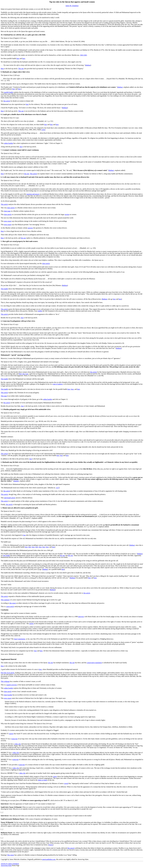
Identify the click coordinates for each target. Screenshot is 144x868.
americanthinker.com (49, 859)
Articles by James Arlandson (10, 864)
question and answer (33, 194)
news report (8, 221)
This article (33, 174)
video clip (18, 744)
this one (27, 174)
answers (30, 228)
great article (10, 606)
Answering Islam (6, 865)
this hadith (6, 555)
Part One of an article (8, 673)
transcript (14, 739)
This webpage (5, 681)
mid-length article (10, 498)
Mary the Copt (23, 374)
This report (11, 855)
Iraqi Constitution (19, 639)
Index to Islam (42, 780)
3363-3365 (83, 55)
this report (13, 603)
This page (4, 396)
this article (7, 101)
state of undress (58, 384)
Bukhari (88, 65)
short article (11, 208)
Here (2, 69)
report (55, 777)
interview (81, 617)
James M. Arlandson (72, 6)
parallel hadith (8, 92)
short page (7, 211)
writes (43, 130)
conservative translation (94, 663)
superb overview (12, 685)
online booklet (8, 143)
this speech (71, 848)
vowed (66, 783)
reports (31, 623)
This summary (5, 600)
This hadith (4, 289)
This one (21, 69)
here (18, 58)
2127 (58, 488)
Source (51, 845)
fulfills (40, 311)
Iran (24, 535)
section (67, 214)
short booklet (8, 695)
